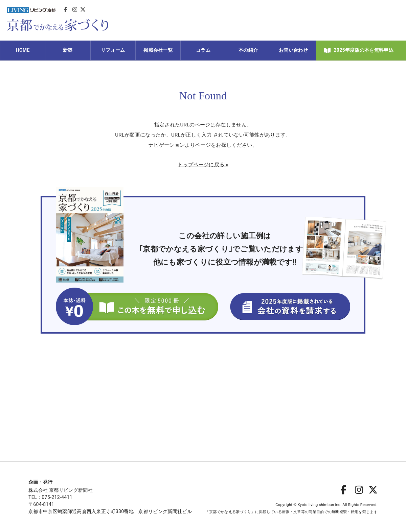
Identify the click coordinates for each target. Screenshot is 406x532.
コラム (203, 50)
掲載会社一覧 (158, 50)
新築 (68, 50)
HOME (23, 50)
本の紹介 (248, 50)
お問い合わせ (293, 50)
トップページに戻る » (203, 165)
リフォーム (113, 50)
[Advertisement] (276, 20)
